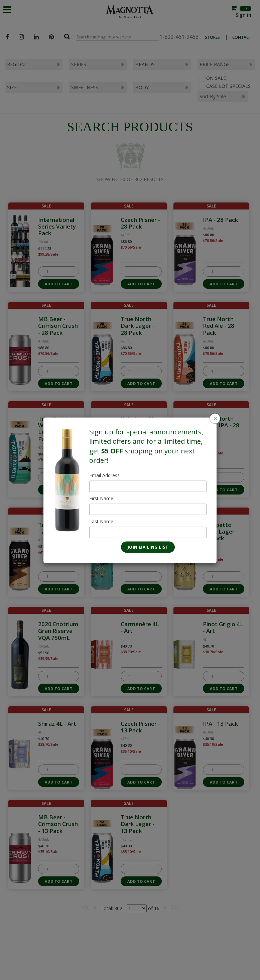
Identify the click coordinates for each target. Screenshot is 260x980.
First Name (101, 498)
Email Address (104, 475)
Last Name (101, 521)
